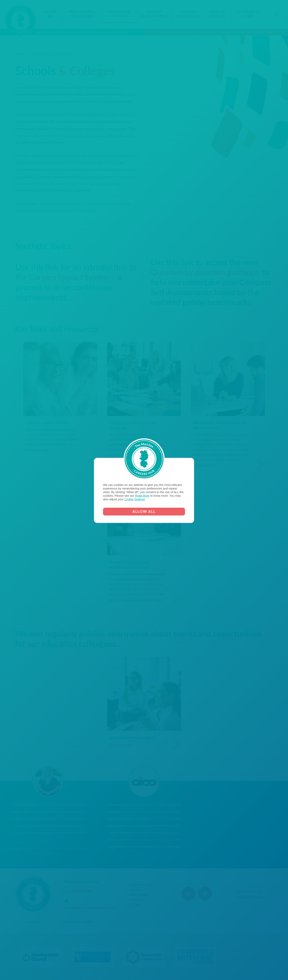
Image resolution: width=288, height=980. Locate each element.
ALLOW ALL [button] (144, 511)
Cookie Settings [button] (135, 499)
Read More (142, 496)
